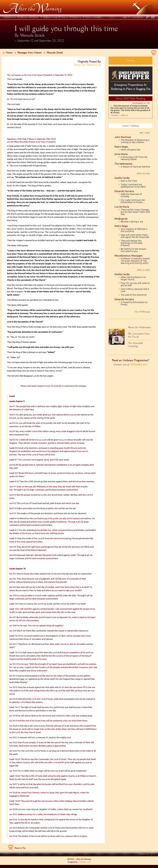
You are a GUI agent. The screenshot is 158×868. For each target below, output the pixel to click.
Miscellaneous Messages (128, 256)
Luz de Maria (122, 207)
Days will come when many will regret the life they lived (134, 236)
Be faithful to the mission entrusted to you (132, 250)
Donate (130, 61)
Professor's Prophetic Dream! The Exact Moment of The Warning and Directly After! (134, 261)
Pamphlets (77, 17)
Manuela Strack (55, 53)
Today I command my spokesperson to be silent (132, 186)
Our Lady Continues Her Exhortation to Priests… (132, 201)
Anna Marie (121, 154)
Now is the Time (128, 181)
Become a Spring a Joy (131, 222)
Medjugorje (121, 219)
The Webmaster (124, 164)
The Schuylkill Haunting (135, 345)
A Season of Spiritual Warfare (134, 167)
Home (9, 53)
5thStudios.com (139, 365)
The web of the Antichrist (132, 295)
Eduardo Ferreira (124, 191)
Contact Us (144, 854)
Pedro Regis (121, 147)
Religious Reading (50, 17)
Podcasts (65, 17)
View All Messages (143, 312)
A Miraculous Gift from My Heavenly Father (133, 158)
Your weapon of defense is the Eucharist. (133, 230)
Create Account (137, 17)
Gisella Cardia (122, 178)
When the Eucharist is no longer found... (132, 278)
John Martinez (123, 137)
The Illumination (10, 17)
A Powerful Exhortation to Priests (133, 303)
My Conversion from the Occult (139, 335)
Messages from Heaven (30, 17)
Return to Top (20, 848)
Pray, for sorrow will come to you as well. (134, 284)
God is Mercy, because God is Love (134, 290)
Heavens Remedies (93, 17)
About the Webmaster (139, 327)
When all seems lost (129, 150)
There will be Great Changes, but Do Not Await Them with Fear (134, 212)
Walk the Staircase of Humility (130, 195)
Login (125, 17)
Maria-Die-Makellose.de (88, 65)
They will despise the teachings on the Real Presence (130, 243)
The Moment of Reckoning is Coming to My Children (134, 141)
